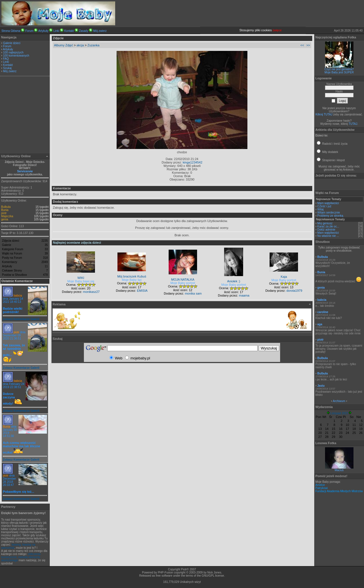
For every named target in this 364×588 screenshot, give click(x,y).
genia (5, 219)
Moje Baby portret (183, 283)
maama (244, 295)
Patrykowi (321, 488)
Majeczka (7, 216)
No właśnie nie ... (328, 236)
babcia (18, 296)
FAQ (6, 59)
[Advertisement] (25, 115)
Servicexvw (25, 171)
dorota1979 (294, 291)
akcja (80, 45)
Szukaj (7, 68)
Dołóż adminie (326, 230)
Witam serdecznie (329, 213)
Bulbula (6, 207)
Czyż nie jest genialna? (339, 69)
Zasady (83, 31)
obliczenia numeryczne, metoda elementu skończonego (21, 557)
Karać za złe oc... (328, 226)
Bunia (5, 210)
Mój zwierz (100, 31)
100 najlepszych (13, 52)
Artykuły (44, 31)
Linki (56, 31)
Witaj (320, 209)
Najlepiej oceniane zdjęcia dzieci (77, 243)
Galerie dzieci (12, 43)
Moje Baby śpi (132, 280)
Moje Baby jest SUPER (339, 72)
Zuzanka (93, 45)
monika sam (193, 293)
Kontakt (69, 31)
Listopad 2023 (339, 413)
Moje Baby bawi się (81, 281)
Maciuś (339, 470)
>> (308, 45)
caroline (323, 312)
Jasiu (321, 386)
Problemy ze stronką (330, 216)
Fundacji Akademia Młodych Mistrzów (339, 491)
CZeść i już (324, 206)
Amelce (320, 485)
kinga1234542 (192, 162)
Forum (29, 31)
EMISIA (142, 291)
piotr (4, 213)
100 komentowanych (16, 56)
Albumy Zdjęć (64, 45)
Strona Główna (11, 31)
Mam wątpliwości (328, 203)
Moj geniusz (325, 223)
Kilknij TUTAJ (324, 114)
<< (302, 45)
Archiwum (339, 401)
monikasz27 (91, 292)
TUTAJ (353, 124)
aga (320, 324)
